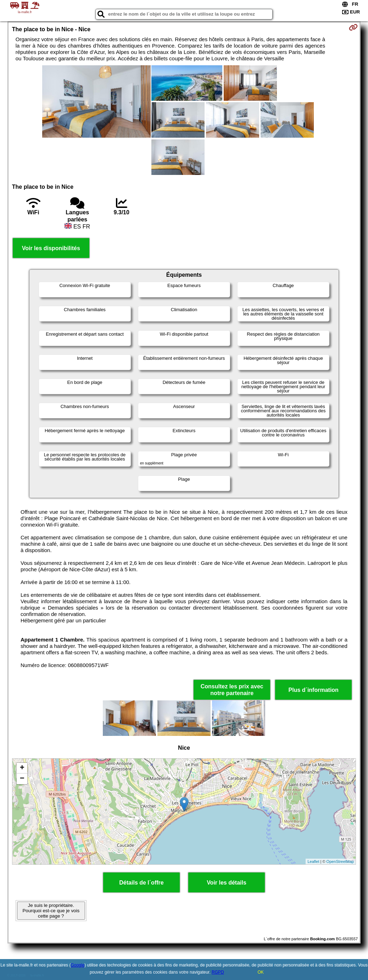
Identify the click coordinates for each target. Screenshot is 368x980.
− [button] (22, 779)
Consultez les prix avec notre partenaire (232, 690)
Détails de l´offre (141, 883)
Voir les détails (227, 883)
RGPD (218, 972)
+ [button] (22, 768)
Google (77, 965)
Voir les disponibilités (51, 248)
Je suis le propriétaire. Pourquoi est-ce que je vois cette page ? (51, 911)
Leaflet (313, 861)
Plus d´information (314, 690)
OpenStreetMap (340, 861)
